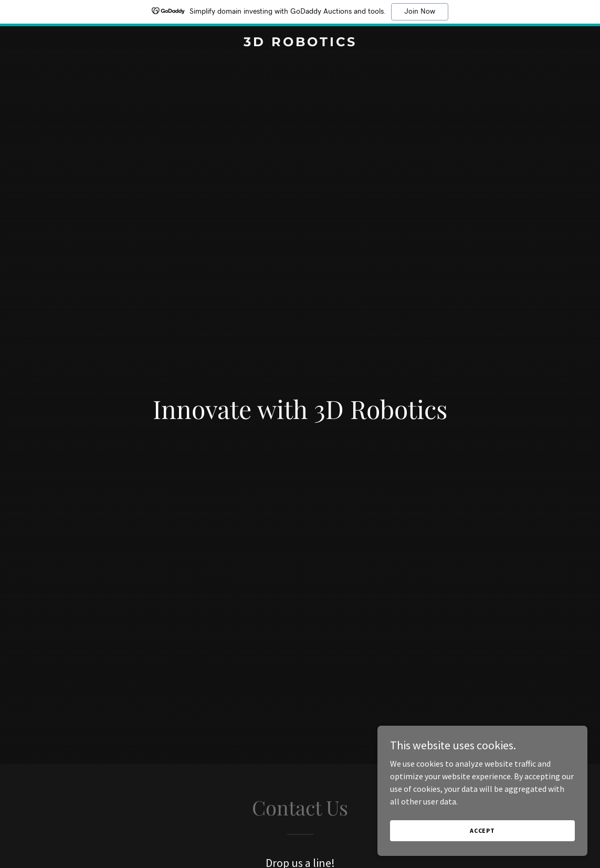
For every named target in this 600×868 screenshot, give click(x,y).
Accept (482, 830)
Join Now (420, 12)
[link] (300, 43)
